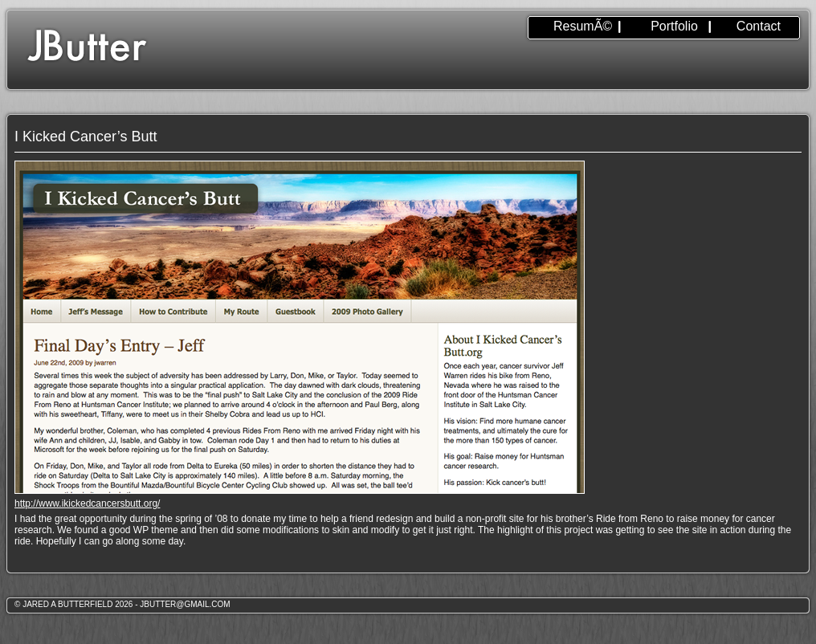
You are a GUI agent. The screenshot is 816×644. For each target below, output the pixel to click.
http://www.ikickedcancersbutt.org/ (87, 503)
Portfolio (674, 26)
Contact (759, 26)
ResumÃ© (583, 26)
